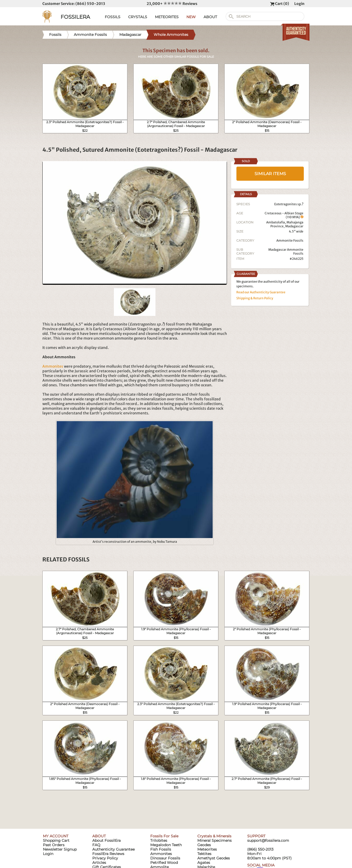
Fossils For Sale (164, 836)
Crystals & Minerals (214, 836)
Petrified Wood (164, 863)
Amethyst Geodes (214, 858)
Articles (99, 863)
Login (299, 4)
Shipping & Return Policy (255, 298)
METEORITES (167, 17)
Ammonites (53, 366)
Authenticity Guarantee (113, 849)
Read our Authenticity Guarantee (261, 292)
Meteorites (207, 849)
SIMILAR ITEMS (270, 174)
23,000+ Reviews (172, 4)
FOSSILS (113, 17)
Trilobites (159, 840)
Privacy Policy (105, 858)
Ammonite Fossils (290, 240)
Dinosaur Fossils (165, 858)
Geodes (204, 845)
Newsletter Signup (60, 849)
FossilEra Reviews (108, 854)
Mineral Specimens (214, 840)
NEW (191, 17)
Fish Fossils (161, 849)
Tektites (204, 854)
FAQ (96, 845)
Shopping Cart (56, 840)
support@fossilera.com (268, 840)
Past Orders (54, 845)
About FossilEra (106, 840)
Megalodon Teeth (166, 845)
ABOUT (210, 17)
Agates (204, 863)
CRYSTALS (138, 17)
